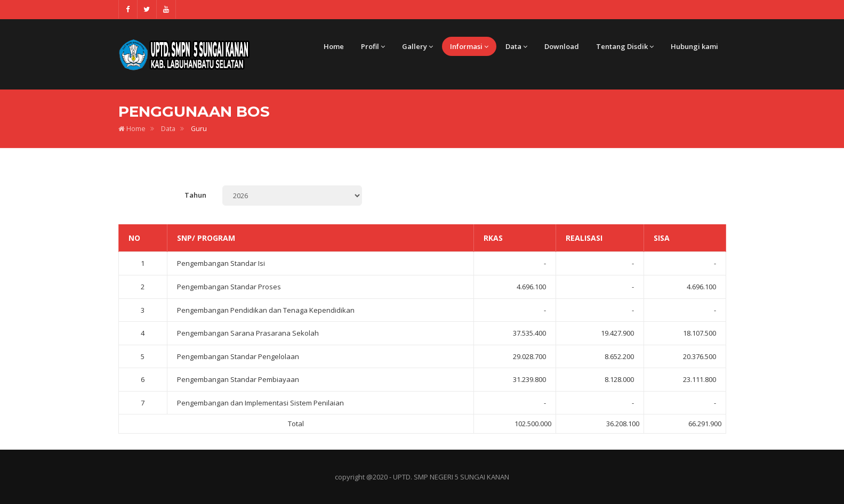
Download (562, 46)
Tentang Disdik (625, 47)
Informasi (469, 47)
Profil (373, 47)
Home (334, 46)
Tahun (195, 195)
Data (516, 47)
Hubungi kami (694, 46)
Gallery (417, 47)
